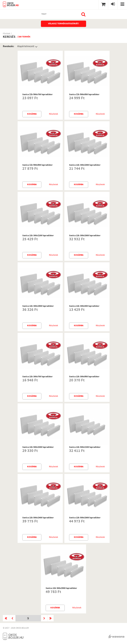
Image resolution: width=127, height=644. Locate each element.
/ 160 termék (24, 37)
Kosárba (32, 114)
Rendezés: (8, 47)
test (44, 14)
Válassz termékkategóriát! (63, 24)
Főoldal (7, 34)
